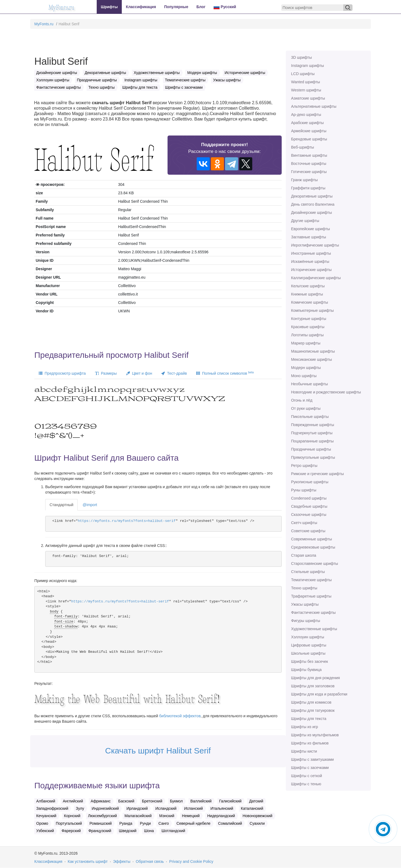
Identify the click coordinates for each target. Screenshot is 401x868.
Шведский (128, 831)
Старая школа (304, 555)
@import (90, 505)
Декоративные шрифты (312, 196)
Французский (100, 831)
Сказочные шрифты (309, 515)
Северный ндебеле (194, 823)
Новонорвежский (257, 816)
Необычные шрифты (310, 384)
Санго (163, 823)
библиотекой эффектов (180, 716)
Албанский (46, 801)
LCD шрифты (303, 74)
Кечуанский (46, 816)
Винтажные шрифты (309, 155)
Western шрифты (306, 90)
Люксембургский (102, 816)
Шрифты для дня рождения (316, 678)
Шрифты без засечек (310, 661)
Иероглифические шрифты (315, 245)
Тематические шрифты (312, 580)
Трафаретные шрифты (311, 596)
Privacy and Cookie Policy (191, 861)
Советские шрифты (308, 531)
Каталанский (252, 808)
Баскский (126, 801)
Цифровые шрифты (309, 645)
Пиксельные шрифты (310, 417)
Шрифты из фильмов (310, 743)
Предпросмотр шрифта (62, 373)
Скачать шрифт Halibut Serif (158, 751)
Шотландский (173, 831)
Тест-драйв (174, 373)
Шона (149, 831)
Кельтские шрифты (308, 286)
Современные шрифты (312, 539)
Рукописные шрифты (310, 482)
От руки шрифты (306, 408)
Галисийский (230, 801)
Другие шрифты (305, 221)
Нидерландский (221, 816)
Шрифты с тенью (306, 784)
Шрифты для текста (309, 719)
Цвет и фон (139, 373)
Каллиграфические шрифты (316, 278)
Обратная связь (150, 861)
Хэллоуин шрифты (308, 637)
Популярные (176, 7)
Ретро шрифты (304, 466)
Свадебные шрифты (309, 506)
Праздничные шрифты (311, 449)
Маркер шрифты (306, 343)
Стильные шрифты (308, 572)
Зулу (80, 808)
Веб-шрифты (303, 147)
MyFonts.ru (44, 24)
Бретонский (152, 801)
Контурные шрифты (309, 319)
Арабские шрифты (308, 123)
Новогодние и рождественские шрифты (326, 392)
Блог (201, 7)
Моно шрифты (304, 376)
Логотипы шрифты (308, 335)
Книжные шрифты (307, 294)
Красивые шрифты (308, 327)
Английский (73, 801)
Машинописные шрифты (313, 351)
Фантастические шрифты (314, 612)
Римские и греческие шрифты (318, 474)
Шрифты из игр (305, 727)
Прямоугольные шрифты (313, 457)
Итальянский (222, 808)
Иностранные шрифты (311, 253)
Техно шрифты (304, 588)
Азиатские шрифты (308, 98)
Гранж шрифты (305, 180)
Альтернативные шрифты (314, 106)
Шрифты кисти (304, 751)
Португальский (69, 823)
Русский (225, 7)
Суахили (257, 823)
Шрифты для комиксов (311, 702)
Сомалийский (230, 823)
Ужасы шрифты (305, 604)
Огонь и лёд (302, 400)
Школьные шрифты (308, 653)
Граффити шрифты (308, 188)
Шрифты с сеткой (307, 776)
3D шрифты (302, 57)
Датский (256, 801)
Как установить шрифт (88, 861)
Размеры (106, 373)
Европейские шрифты (311, 229)
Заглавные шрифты (309, 237)
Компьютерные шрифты (312, 310)
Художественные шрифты (314, 629)
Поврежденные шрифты (313, 425)
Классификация (141, 7)
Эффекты (122, 861)
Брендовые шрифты (309, 139)
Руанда (126, 823)
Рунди (145, 823)
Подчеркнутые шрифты (312, 433)
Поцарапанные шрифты (312, 441)
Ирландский (137, 808)
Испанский (194, 808)
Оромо (42, 823)
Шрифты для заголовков (313, 686)
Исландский (166, 808)
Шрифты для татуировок (313, 710)
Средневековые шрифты (313, 547)
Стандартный (61, 505)
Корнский (72, 816)
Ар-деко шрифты (306, 115)
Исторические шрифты (312, 270)
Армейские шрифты (309, 131)
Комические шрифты (310, 302)
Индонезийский (105, 808)
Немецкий (191, 816)
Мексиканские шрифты (312, 359)
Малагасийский (138, 816)
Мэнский (167, 816)
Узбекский (45, 831)
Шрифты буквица (306, 670)
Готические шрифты (309, 172)
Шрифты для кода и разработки (319, 694)
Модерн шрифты (306, 368)
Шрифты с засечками (310, 768)
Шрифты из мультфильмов (315, 735)
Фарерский (71, 831)
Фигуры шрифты (306, 621)
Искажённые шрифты (310, 261)
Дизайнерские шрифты (312, 213)
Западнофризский (52, 808)
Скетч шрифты (304, 523)
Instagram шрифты (308, 66)
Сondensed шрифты (309, 498)
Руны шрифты (304, 490)
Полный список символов (225, 373)
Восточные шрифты (309, 164)
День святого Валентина (313, 204)
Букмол (176, 801)
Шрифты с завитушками (313, 759)
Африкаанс (101, 801)
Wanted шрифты (306, 82)
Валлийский (201, 801)
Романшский (101, 823)
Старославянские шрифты (315, 564)
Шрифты (109, 7)
